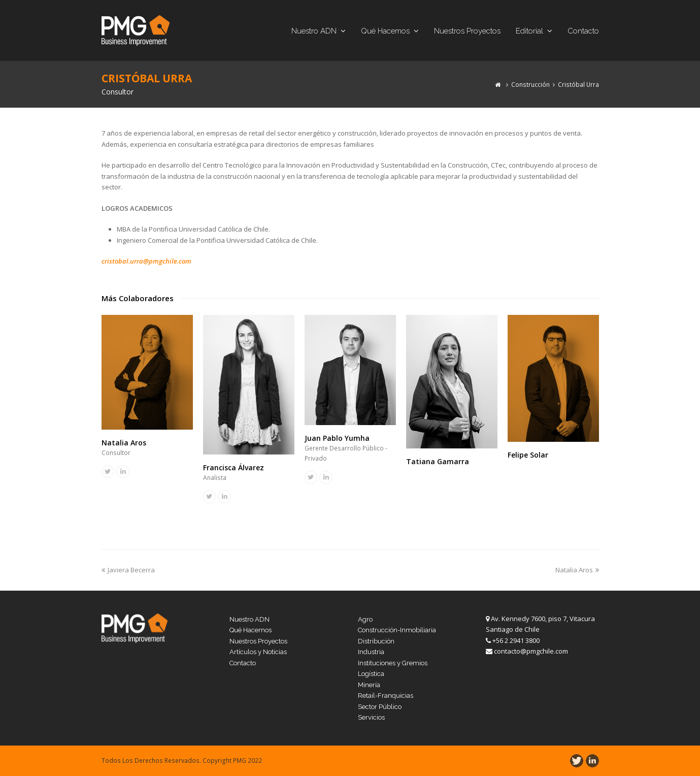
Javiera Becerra (128, 570)
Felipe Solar (528, 455)
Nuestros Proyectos (258, 641)
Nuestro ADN (249, 619)
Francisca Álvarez (234, 467)
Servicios (371, 717)
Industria (371, 652)
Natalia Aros (124, 443)
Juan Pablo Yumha (337, 438)
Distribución (376, 641)
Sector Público (380, 707)
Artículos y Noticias (258, 652)
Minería (369, 685)
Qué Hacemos (251, 630)
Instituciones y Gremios (393, 663)
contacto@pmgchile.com (531, 651)
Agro (365, 619)
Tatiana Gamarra (438, 461)
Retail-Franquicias (386, 696)
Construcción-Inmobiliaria (397, 630)
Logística (371, 674)
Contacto (243, 663)
